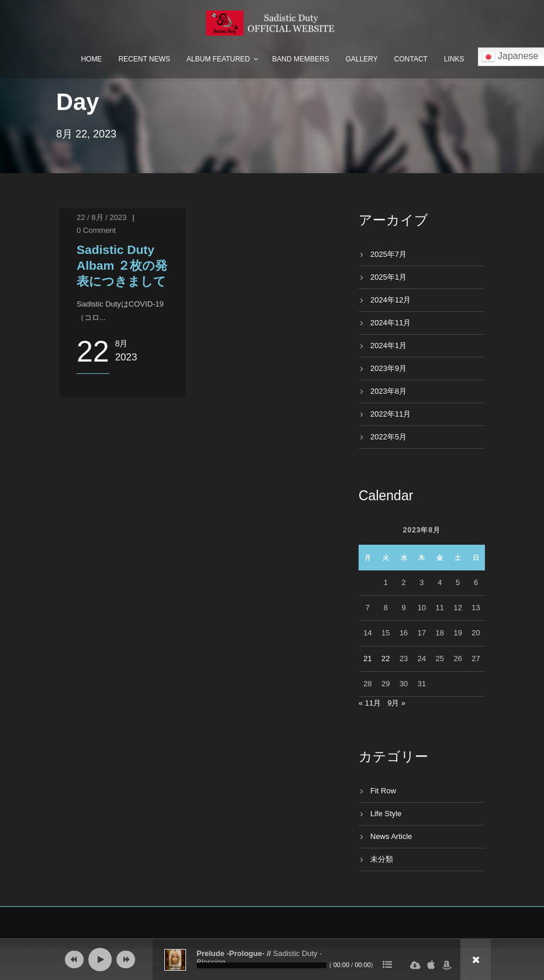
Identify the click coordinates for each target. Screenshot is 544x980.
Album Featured (218, 59)
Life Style (386, 814)
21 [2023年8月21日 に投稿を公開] (367, 659)
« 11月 (370, 703)
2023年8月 (388, 391)
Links (454, 59)
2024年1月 (388, 345)
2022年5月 (388, 437)
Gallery (362, 59)
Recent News (144, 59)
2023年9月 (388, 368)
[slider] (261, 965)
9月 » (396, 703)
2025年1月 (388, 277)
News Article (391, 836)
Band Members (300, 59)
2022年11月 (390, 414)
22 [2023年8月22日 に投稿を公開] (385, 659)
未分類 (382, 859)
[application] (272, 960)
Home (91, 59)
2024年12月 (390, 300)
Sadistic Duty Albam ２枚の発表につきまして (122, 266)
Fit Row (383, 791)
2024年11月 (390, 323)
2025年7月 (388, 254)
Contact (411, 59)
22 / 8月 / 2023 (101, 217)
